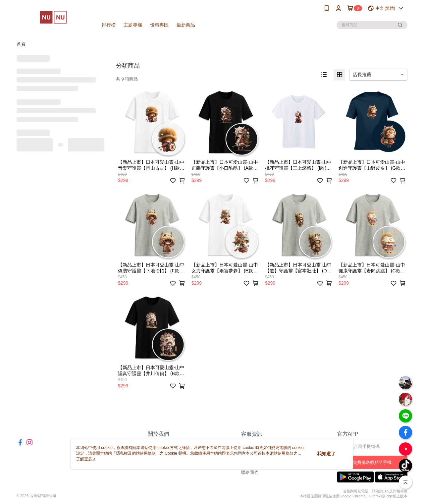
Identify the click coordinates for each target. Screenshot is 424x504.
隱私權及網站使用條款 (136, 453)
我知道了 (326, 454)
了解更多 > (86, 459)
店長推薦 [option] (362, 75)
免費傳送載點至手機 (372, 462)
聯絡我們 (250, 472)
